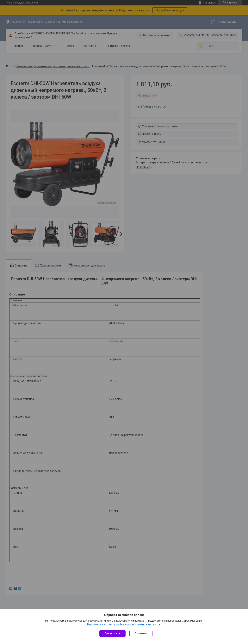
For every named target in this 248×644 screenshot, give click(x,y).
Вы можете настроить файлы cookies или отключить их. (123, 624)
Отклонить (141, 633)
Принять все (112, 633)
